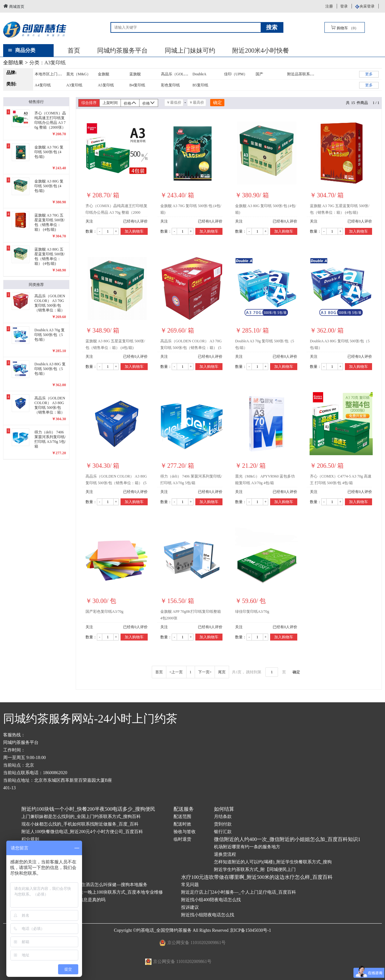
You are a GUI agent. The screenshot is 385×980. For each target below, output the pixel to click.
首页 (74, 50)
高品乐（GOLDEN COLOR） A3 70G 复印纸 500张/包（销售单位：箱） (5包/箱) (191, 345)
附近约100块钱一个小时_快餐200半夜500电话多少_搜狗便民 (88, 809)
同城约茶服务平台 (122, 50)
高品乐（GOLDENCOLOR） (185, 74)
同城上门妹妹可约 (190, 50)
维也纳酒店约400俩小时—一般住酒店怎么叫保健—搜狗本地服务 (84, 885)
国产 (259, 74)
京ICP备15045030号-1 (250, 930)
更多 (369, 74)
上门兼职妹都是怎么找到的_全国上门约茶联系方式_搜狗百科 (81, 817)
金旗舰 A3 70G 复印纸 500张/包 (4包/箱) (191, 209)
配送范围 (182, 817)
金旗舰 (104, 74)
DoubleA (199, 74)
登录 (344, 6)
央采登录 (367, 6)
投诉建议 (190, 907)
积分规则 (30, 839)
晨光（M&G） (78, 74)
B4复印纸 (137, 85)
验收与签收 (185, 832)
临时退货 (182, 839)
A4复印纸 (43, 85)
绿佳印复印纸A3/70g (252, 612)
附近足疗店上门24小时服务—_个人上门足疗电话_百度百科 (239, 892)
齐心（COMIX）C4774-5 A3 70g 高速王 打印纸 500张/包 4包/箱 (341, 480)
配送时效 (182, 824)
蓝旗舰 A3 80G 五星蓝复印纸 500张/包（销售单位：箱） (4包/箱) (115, 344)
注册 (329, 6)
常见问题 (190, 885)
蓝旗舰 (135, 74)
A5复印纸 (106, 85)
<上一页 (176, 672)
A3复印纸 (74, 85)
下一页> (205, 672)
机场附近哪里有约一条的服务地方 (247, 847)
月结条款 (223, 817)
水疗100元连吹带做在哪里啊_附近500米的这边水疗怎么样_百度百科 (257, 877)
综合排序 (89, 103)
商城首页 (14, 6)
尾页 (222, 672)
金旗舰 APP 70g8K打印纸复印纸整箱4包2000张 (191, 615)
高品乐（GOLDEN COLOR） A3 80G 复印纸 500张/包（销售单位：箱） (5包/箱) (116, 481)
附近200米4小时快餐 (261, 50)
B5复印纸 (200, 85)
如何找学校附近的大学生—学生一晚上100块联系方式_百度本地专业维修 (92, 892)
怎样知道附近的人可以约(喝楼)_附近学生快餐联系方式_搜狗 (273, 862)
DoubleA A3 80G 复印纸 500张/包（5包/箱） (340, 344)
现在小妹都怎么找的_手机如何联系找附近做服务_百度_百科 (80, 824)
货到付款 (223, 824)
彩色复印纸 (170, 85)
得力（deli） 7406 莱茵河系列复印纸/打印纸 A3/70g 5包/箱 (191, 480)
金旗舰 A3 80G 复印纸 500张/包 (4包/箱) (266, 209)
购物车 (345, 28)
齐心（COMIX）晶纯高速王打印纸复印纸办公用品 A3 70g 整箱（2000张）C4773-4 (116, 210)
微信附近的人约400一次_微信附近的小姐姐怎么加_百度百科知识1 (287, 839)
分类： (48, 63)
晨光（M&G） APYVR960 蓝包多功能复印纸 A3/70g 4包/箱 (265, 480)
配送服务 (184, 809)
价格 (130, 103)
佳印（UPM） (236, 74)
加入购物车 (134, 231)
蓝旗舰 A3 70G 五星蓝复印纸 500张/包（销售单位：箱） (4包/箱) (340, 209)
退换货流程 (225, 854)
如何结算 (224, 809)
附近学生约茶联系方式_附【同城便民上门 (255, 870)
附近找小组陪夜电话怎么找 (208, 915)
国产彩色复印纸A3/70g (104, 612)
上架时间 (110, 103)
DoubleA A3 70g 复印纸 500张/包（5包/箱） (265, 344)
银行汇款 (223, 832)
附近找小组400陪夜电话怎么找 (211, 900)
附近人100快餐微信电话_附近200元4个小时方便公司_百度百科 (82, 832)
